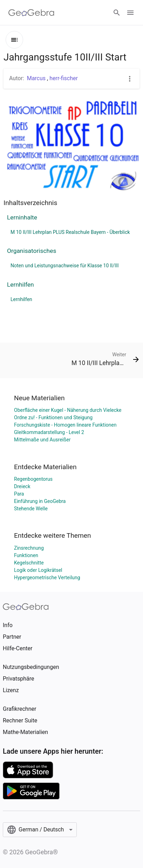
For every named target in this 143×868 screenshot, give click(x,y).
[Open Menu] (130, 13)
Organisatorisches (32, 251)
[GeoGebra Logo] (31, 13)
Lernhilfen (21, 285)
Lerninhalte (22, 217)
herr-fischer (64, 78)
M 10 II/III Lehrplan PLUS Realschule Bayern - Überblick (70, 232)
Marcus (37, 78)
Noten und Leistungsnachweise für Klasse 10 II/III (65, 266)
